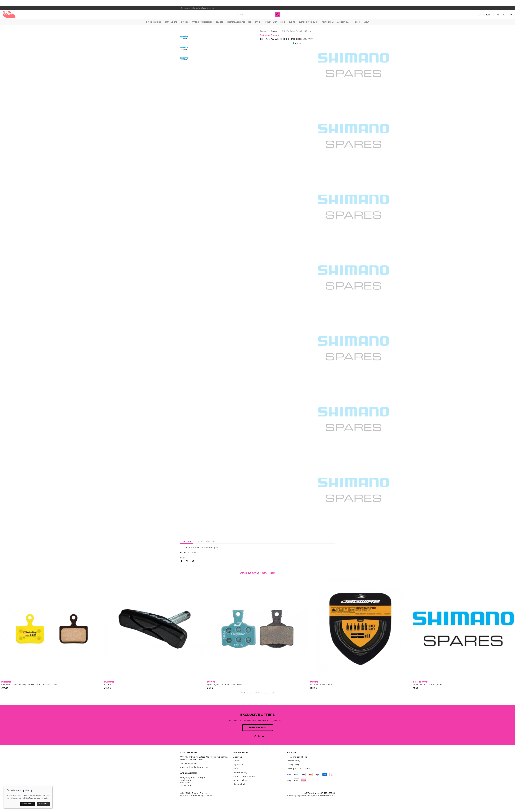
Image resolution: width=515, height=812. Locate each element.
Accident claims (241, 780)
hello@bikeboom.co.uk (197, 767)
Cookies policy (293, 761)
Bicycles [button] (185, 22)
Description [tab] (187, 541)
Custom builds (240, 784)
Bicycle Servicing (153, 22)
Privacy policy (293, 765)
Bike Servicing (240, 772)
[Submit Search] (277, 15)
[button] (505, 15)
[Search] (257, 15)
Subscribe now (258, 728)
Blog (357, 22)
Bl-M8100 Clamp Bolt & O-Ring (427, 684)
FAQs (236, 768)
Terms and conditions (297, 757)
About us (238, 757)
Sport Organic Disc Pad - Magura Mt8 (225, 684)
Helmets (219, 22)
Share (183, 558)
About (366, 22)
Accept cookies (28, 804)
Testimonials (328, 22)
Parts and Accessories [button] (202, 22)
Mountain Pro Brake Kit (321, 684)
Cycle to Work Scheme (275, 22)
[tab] (242, 693)
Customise (43, 804)
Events (292, 22)
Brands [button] (258, 22)
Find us (237, 761)
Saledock (208, 796)
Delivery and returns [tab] (206, 541)
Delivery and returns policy (299, 768)
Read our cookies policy (39, 798)
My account (239, 765)
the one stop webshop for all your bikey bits (257, 8)
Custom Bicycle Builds (309, 22)
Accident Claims (344, 22)
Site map (204, 793)
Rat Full (108, 684)
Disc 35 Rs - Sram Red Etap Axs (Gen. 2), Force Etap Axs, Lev (29, 684)
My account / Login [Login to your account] (485, 15)
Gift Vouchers (171, 22)
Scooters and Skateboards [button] (239, 22)
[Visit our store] (498, 15)
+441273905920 (191, 763)
